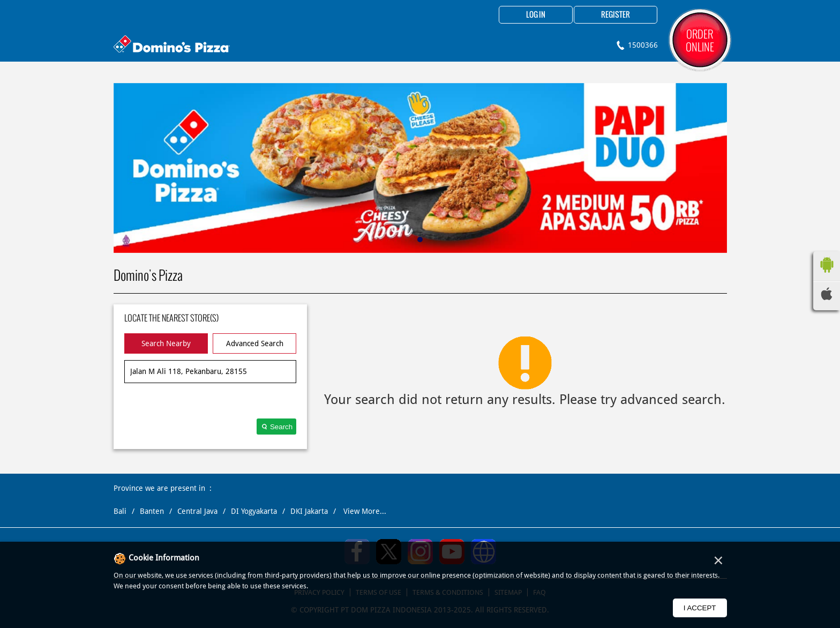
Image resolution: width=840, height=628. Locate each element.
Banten (152, 511)
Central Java (197, 511)
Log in (536, 15)
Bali (120, 511)
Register (616, 15)
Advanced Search (255, 343)
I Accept (700, 608)
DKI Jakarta (309, 511)
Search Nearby (166, 343)
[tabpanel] (420, 168)
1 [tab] (420, 240)
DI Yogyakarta (254, 511)
